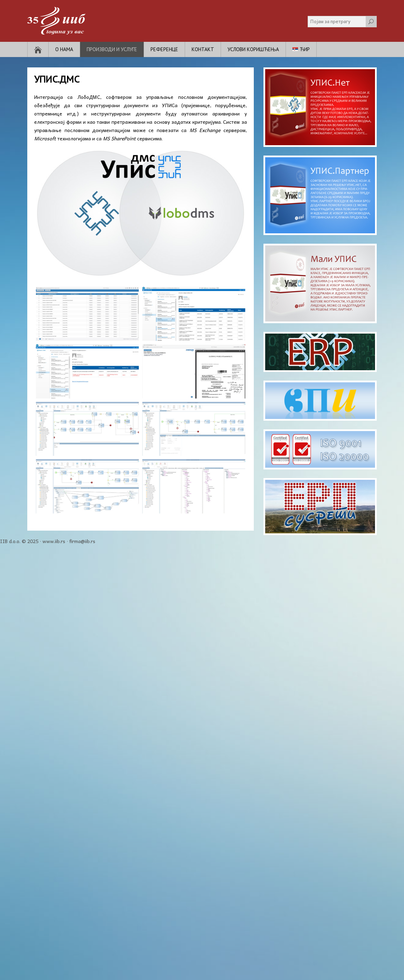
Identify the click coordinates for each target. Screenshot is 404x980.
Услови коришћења (253, 49)
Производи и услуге (112, 49)
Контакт (203, 49)
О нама (64, 49)
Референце (164, 49)
